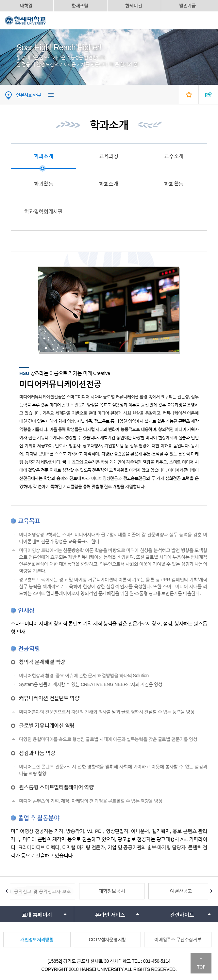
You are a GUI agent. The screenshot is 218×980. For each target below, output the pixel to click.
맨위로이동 (201, 963)
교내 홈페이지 (37, 915)
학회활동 (174, 184)
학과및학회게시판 (43, 212)
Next (211, 891)
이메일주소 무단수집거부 (178, 940)
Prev (7, 891)
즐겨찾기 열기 (189, 94)
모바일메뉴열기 (208, 20)
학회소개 (109, 184)
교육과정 (109, 156)
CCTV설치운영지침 (107, 940)
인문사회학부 (28, 95)
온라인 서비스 (110, 915)
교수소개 (174, 156)
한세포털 (80, 6)
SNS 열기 (208, 94)
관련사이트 (182, 915)
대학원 (26, 6)
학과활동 (44, 184)
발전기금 (187, 6)
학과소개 (44, 156)
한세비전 (134, 6)
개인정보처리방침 (37, 940)
